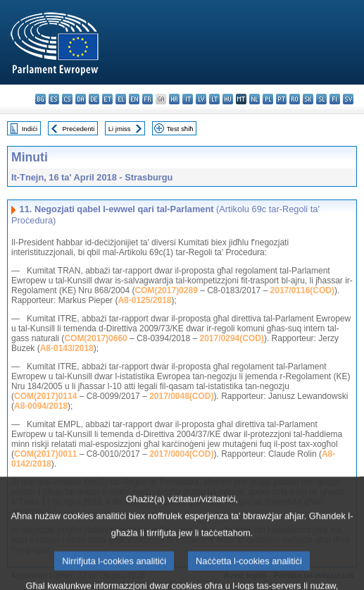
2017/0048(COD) (181, 396)
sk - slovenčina (308, 99)
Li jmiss (120, 129)
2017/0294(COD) (232, 338)
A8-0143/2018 (67, 348)
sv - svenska (348, 99)
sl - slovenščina (321, 99)
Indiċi (30, 129)
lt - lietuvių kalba (214, 99)
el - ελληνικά (121, 99)
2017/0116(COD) (302, 290)
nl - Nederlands (255, 99)
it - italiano (188, 99)
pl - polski (268, 99)
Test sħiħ (180, 129)
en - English (134, 99)
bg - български (40, 99)
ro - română (295, 99)
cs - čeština (67, 99)
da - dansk (81, 99)
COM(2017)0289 (166, 290)
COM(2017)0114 (45, 396)
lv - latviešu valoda (201, 99)
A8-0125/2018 (144, 300)
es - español (54, 99)
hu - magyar (228, 99)
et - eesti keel (107, 99)
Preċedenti (78, 129)
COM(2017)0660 (95, 338)
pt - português (281, 99)
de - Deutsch (94, 99)
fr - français (148, 99)
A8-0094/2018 (41, 406)
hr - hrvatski (174, 99)
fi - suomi (335, 99)
